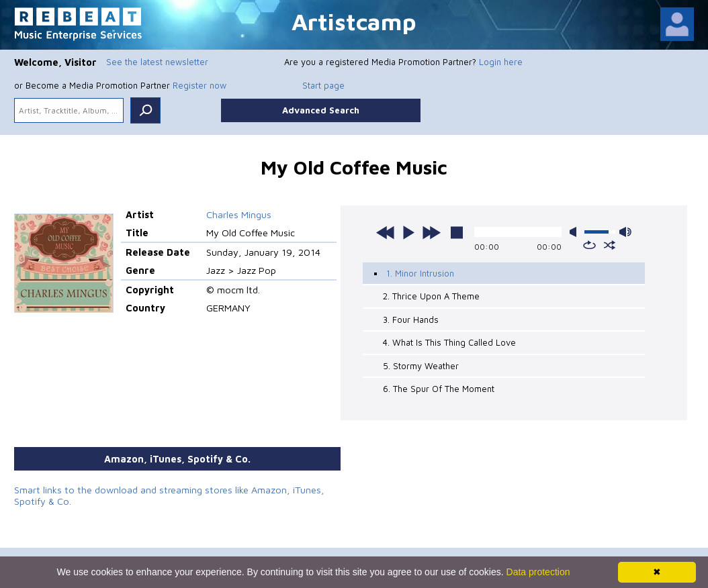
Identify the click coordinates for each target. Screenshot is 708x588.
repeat (589, 245)
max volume (625, 232)
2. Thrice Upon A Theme (431, 296)
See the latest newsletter (157, 62)
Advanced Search (321, 110)
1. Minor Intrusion (420, 273)
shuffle (610, 245)
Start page (323, 85)
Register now (200, 85)
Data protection (538, 572)
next (431, 232)
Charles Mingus (239, 214)
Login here (501, 62)
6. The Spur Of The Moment (439, 389)
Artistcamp (354, 21)
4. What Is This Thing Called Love (449, 342)
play (408, 232)
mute (576, 232)
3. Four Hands (411, 320)
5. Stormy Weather (421, 366)
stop (457, 232)
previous (386, 232)
